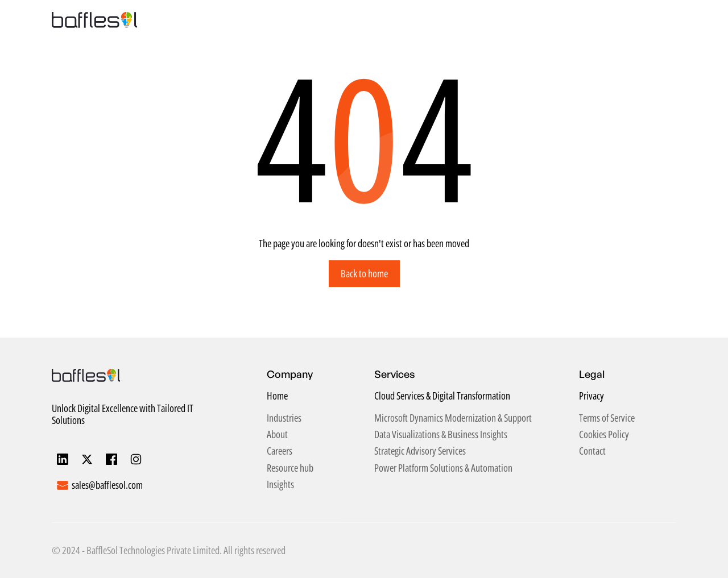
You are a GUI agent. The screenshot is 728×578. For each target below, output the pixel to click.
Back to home (364, 273)
